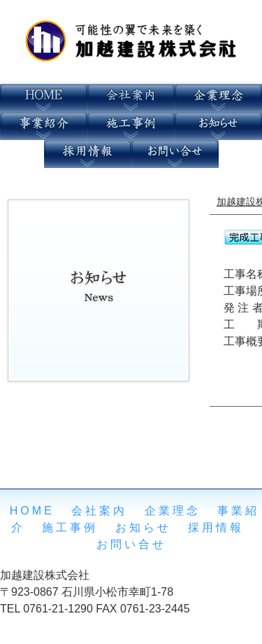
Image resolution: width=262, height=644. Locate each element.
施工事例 (70, 527)
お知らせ (143, 527)
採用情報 (216, 527)
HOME (32, 511)
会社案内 (99, 511)
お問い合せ (131, 544)
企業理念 (173, 511)
